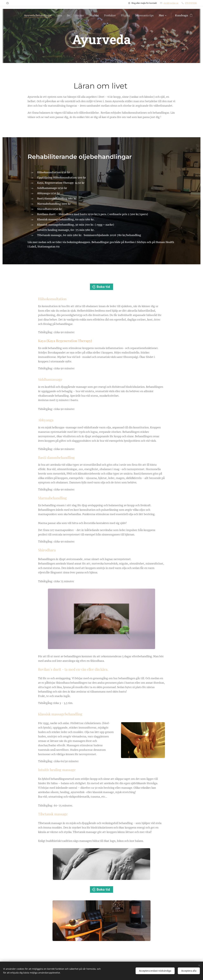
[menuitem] (57, 15)
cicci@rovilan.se (171, 3)
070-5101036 (191, 3)
